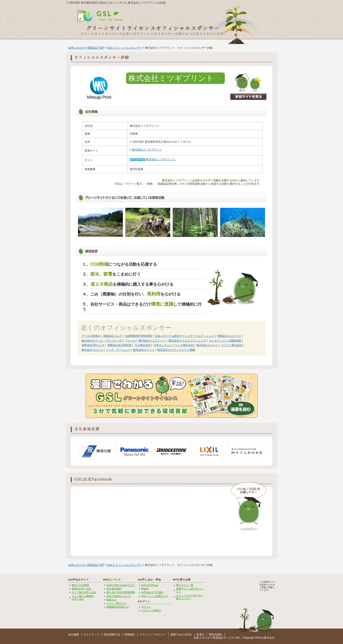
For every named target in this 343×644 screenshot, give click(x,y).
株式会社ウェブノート (152, 341)
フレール (131, 341)
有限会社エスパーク (229, 336)
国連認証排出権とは (118, 607)
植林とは (111, 600)
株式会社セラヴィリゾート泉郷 (176, 350)
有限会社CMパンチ (93, 345)
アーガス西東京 (91, 336)
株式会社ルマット (144, 350)
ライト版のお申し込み (84, 592)
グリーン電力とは (116, 603)
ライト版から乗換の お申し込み (83, 597)
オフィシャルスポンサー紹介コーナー (190, 597)
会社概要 (74, 635)
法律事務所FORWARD (138, 336)
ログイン (146, 607)
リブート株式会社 (232, 345)
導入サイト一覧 (185, 585)
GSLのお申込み (150, 585)
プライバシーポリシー (153, 635)
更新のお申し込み (82, 589)
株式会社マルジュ (92, 350)
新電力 (200, 635)
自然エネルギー (203, 638)
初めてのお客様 (80, 585)
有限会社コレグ (113, 336)
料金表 (145, 589)
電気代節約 (215, 635)
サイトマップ (91, 635)
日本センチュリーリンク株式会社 (174, 345)
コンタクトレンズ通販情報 (225, 341)
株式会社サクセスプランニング (187, 341)
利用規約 (130, 635)
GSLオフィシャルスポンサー (125, 48)
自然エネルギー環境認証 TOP (86, 48)
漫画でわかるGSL (181, 635)
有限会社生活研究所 (119, 345)
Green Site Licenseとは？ (121, 585)
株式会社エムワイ (207, 345)
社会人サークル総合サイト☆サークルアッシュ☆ (185, 336)
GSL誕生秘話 (114, 589)
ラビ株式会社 (143, 345)
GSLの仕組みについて (119, 596)
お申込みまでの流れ (152, 592)
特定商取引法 (112, 635)
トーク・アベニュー (118, 350)
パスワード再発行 (151, 610)
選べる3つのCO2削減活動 (121, 592)
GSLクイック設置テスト (155, 596)
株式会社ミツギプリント (147, 150)
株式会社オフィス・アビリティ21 (102, 341)
